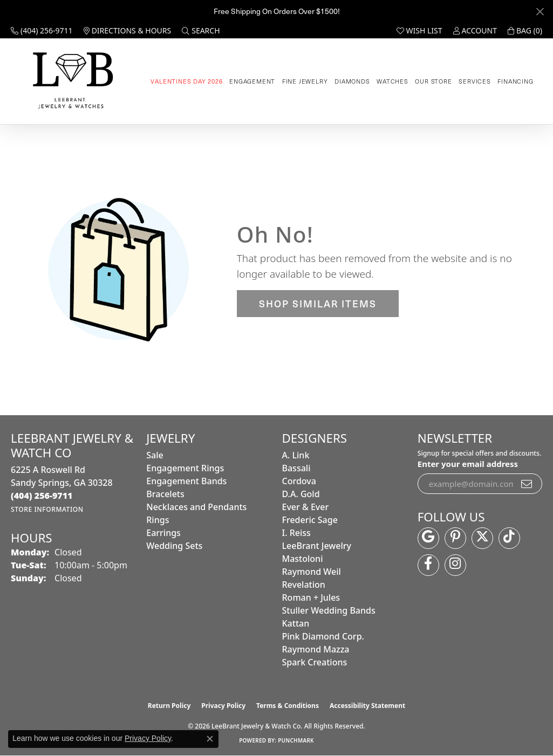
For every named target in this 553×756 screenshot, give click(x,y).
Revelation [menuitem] (304, 585)
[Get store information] (47, 509)
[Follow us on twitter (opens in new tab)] (482, 538)
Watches (392, 81)
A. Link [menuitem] (296, 455)
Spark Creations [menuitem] (315, 662)
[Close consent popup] (210, 739)
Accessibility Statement (367, 706)
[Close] (540, 12)
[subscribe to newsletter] (527, 484)
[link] (42, 31)
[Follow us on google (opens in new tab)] (428, 538)
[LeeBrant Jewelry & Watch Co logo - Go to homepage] (71, 81)
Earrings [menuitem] (163, 533)
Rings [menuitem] (158, 520)
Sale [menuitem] (155, 455)
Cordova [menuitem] (299, 481)
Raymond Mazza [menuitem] (316, 649)
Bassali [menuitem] (296, 468)
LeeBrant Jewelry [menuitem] (317, 546)
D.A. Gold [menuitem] (301, 494)
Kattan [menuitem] (296, 623)
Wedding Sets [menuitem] (174, 546)
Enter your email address (468, 464)
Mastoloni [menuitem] (303, 559)
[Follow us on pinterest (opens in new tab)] (455, 538)
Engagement (252, 81)
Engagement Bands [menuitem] (186, 481)
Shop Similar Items (318, 303)
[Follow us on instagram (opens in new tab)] (455, 565)
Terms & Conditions (288, 706)
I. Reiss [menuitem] (296, 533)
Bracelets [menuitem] (165, 494)
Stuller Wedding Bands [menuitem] (329, 610)
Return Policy (169, 706)
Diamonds (352, 81)
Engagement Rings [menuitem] (185, 468)
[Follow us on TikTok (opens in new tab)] (509, 538)
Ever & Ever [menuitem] (306, 507)
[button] (201, 31)
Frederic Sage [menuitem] (310, 520)
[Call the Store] (42, 496)
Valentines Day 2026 (186, 81)
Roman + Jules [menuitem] (311, 597)
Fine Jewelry (305, 81)
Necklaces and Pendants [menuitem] (196, 507)
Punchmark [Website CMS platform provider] (296, 740)
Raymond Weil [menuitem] (312, 572)
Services (475, 81)
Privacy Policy (223, 706)
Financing (515, 81)
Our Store (433, 81)
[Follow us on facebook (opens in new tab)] (428, 565)
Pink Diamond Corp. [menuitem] (323, 636)
